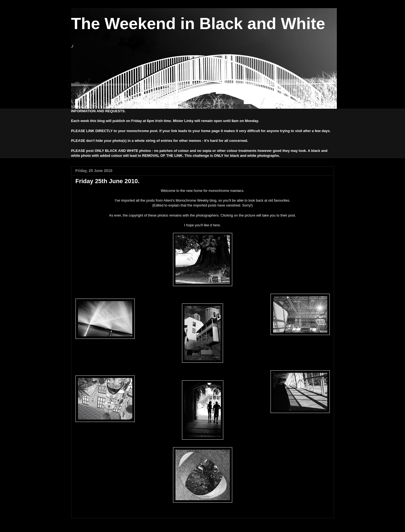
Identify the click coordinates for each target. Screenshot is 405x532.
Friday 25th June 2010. (108, 181)
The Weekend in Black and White (198, 24)
